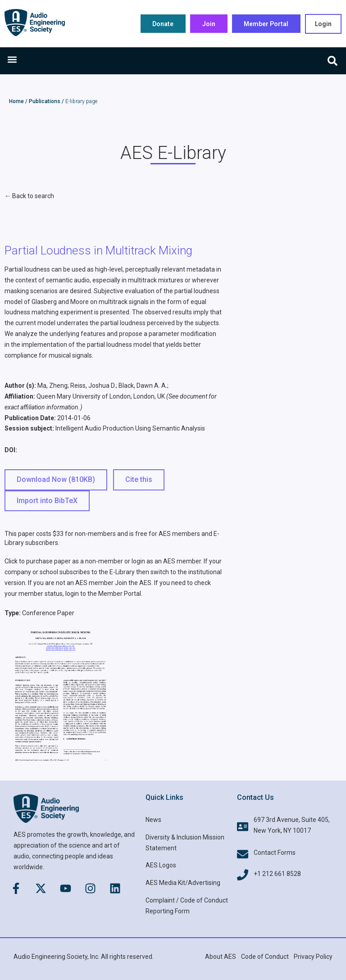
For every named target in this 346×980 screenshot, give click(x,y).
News (153, 820)
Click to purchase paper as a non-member (64, 561)
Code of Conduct (265, 957)
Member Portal (120, 594)
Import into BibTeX (47, 501)
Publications (45, 101)
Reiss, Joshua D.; (94, 386)
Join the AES (133, 583)
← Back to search (29, 196)
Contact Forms (275, 853)
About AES (221, 957)
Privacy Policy (313, 957)
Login (323, 24)
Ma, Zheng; (53, 386)
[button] (12, 59)
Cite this (139, 479)
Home (16, 101)
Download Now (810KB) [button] (56, 479)
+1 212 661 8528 (277, 874)
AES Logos (161, 865)
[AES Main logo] (35, 23)
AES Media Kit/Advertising (183, 883)
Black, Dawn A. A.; (143, 386)
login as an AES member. (167, 561)
